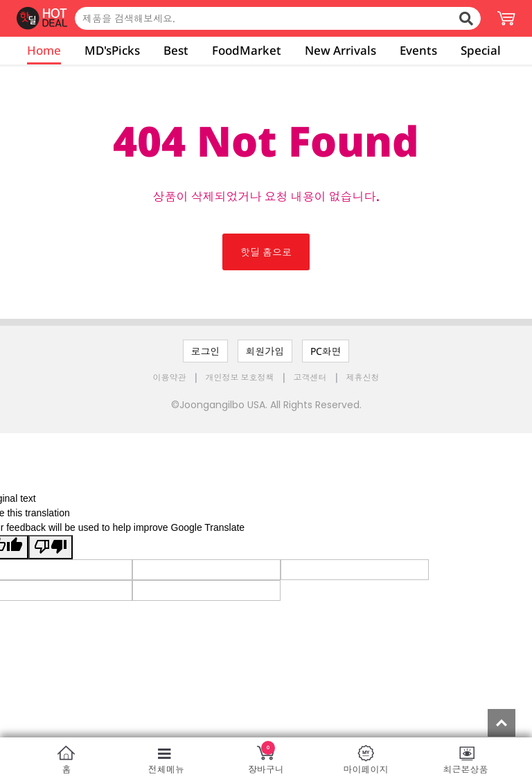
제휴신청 (363, 377)
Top (502, 723)
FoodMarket (247, 50)
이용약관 (171, 377)
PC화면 (326, 351)
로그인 (206, 351)
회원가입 (265, 351)
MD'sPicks (112, 50)
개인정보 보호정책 (241, 377)
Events (418, 50)
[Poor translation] (51, 547)
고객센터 (310, 377)
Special (481, 50)
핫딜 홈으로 (266, 252)
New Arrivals (340, 50)
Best (176, 50)
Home (44, 50)
